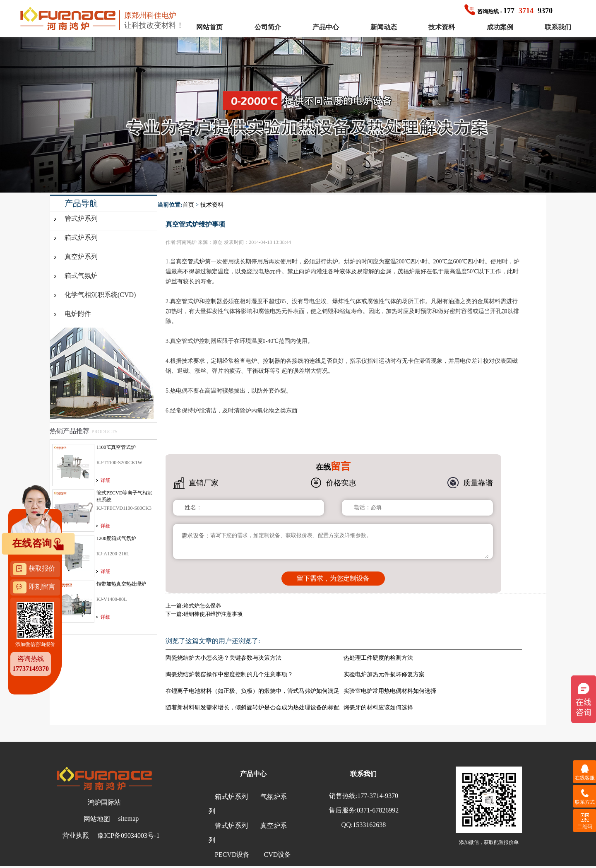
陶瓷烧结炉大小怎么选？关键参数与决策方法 (223, 658)
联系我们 (558, 27)
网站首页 (209, 27)
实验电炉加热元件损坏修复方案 (384, 674)
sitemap (129, 819)
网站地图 (97, 819)
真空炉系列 (81, 257)
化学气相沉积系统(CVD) (100, 295)
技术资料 (442, 27)
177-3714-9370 (378, 796)
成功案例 (500, 27)
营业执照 (76, 835)
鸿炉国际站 (104, 802)
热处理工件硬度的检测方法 (378, 658)
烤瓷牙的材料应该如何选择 (378, 708)
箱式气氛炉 (81, 276)
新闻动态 (384, 27)
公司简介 (268, 27)
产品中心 (326, 27)
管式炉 (196, 262)
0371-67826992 (378, 810)
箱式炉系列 (81, 237)
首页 (188, 205)
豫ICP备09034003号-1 (128, 835)
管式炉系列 (81, 218)
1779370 (508, 11)
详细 (106, 480)
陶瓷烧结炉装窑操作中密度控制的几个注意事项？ (229, 674)
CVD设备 (277, 855)
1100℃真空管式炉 (116, 447)
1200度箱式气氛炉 (116, 538)
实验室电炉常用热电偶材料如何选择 (390, 691)
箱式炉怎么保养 (202, 606)
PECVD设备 (232, 855)
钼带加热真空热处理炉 (121, 584)
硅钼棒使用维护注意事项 (213, 614)
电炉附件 (78, 314)
